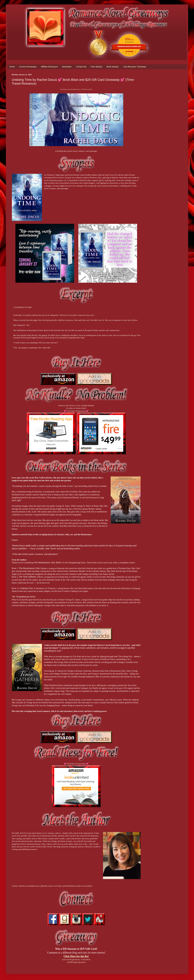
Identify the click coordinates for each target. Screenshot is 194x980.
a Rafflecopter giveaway (76, 962)
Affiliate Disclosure (49, 67)
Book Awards (112, 67)
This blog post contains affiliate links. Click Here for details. (76, 89)
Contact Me (81, 67)
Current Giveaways (28, 67)
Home (12, 67)
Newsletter (67, 67)
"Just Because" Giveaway (134, 67)
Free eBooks (96, 67)
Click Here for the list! (76, 956)
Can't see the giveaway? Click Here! (76, 959)
